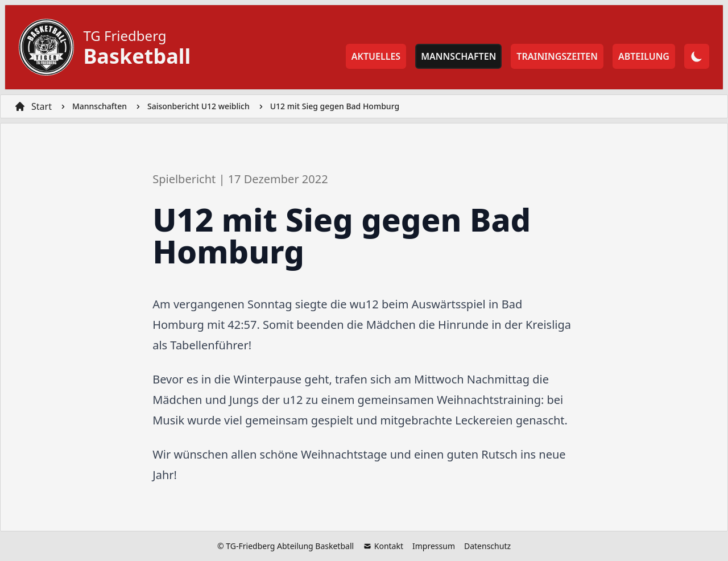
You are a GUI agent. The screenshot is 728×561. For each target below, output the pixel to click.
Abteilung (644, 56)
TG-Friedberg (250, 546)
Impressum (434, 546)
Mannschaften (458, 56)
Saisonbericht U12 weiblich (198, 106)
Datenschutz (487, 546)
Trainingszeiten (557, 56)
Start (42, 106)
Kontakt (383, 546)
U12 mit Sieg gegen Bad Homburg (335, 106)
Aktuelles (376, 56)
